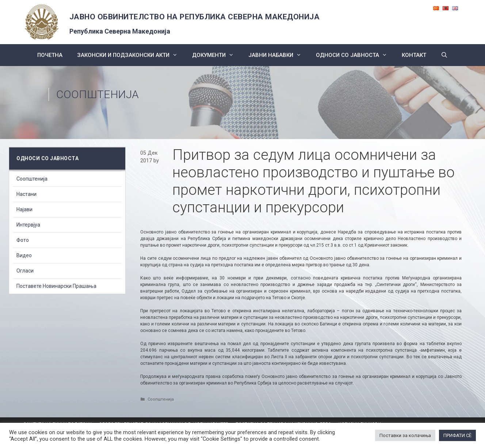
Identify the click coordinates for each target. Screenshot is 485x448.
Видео (24, 255)
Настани (26, 194)
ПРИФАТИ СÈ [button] (457, 435)
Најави (24, 209)
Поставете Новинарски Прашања (56, 286)
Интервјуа (28, 225)
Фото (23, 240)
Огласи (25, 271)
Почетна (50, 55)
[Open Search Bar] (444, 55)
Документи (217, 55)
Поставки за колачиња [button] (405, 435)
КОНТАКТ (414, 55)
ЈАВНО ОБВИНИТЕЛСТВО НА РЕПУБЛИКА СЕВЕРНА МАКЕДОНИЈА (195, 17)
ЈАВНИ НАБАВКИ (278, 55)
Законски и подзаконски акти (131, 55)
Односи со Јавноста (355, 55)
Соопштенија (98, 94)
